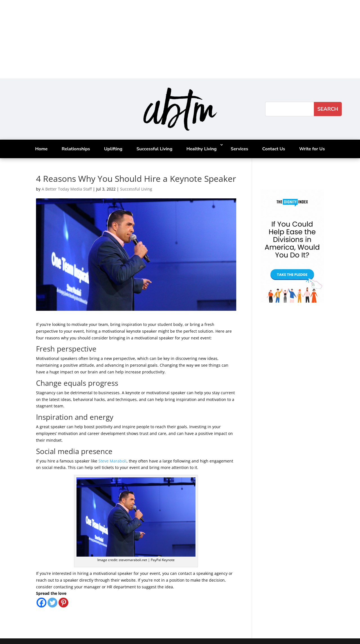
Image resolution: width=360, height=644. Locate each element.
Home (41, 149)
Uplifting (113, 149)
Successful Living (154, 149)
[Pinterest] (63, 603)
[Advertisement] (169, 39)
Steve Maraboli (112, 461)
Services (239, 149)
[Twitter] (52, 603)
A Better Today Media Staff (67, 189)
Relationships (76, 149)
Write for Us (312, 149)
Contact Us (274, 149)
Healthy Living (202, 149)
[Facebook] (41, 603)
